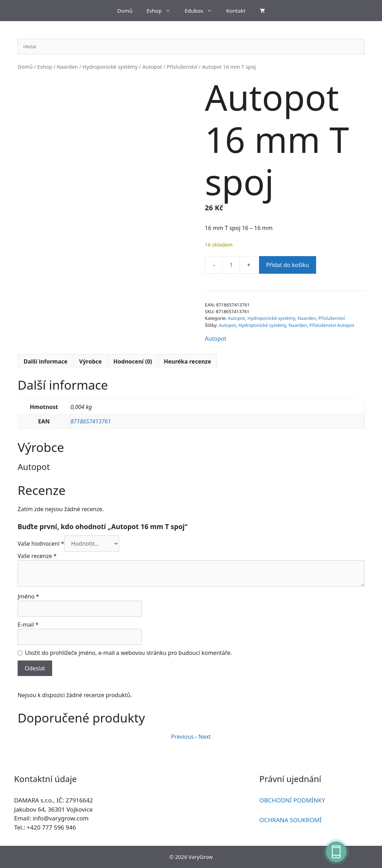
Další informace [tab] (46, 361)
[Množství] (231, 265)
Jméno (28, 596)
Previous (183, 737)
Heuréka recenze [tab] (187, 361)
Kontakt (236, 11)
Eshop (162, 11)
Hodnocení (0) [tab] (133, 361)
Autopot (152, 67)
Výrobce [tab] (91, 361)
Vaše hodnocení (41, 544)
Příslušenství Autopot (332, 325)
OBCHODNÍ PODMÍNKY (292, 800)
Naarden (67, 67)
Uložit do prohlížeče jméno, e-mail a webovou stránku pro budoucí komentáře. (128, 653)
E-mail (28, 625)
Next (205, 737)
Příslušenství (182, 67)
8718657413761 (91, 421)
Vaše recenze (37, 556)
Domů (125, 11)
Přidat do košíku (287, 265)
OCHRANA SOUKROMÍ (291, 820)
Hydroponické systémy (110, 67)
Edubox (202, 11)
